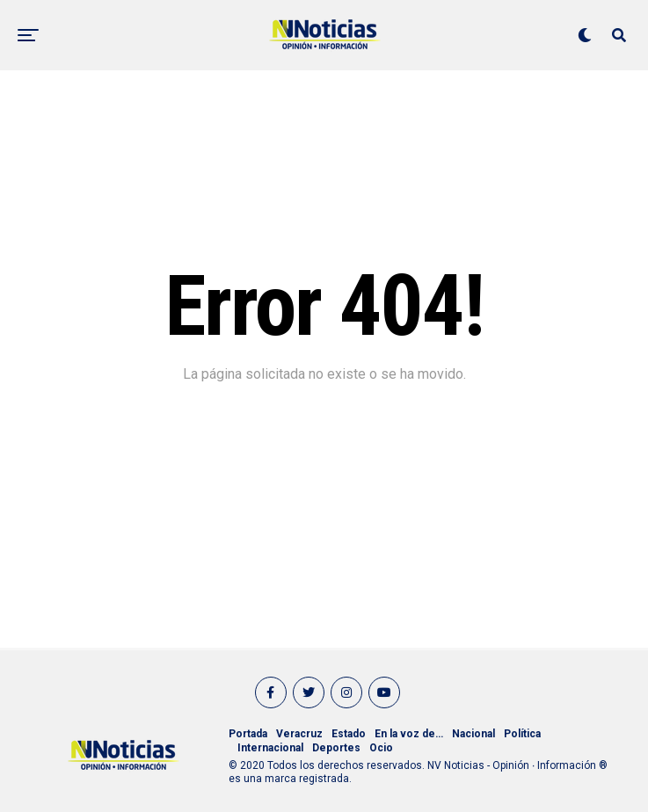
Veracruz (299, 734)
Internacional (270, 748)
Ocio (381, 748)
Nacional (473, 734)
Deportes (336, 748)
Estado (349, 734)
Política (522, 734)
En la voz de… (409, 734)
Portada (248, 734)
